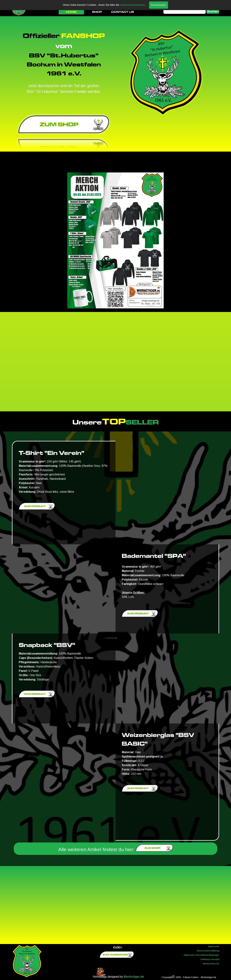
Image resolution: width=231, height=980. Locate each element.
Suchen (213, 11)
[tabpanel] (64, 63)
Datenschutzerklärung (208, 951)
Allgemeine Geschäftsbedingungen (201, 955)
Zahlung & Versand (210, 959)
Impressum (214, 946)
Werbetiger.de (134, 977)
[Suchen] (185, 11)
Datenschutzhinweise (132, 5)
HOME (71, 12)
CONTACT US (123, 12)
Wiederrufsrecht (211, 964)
